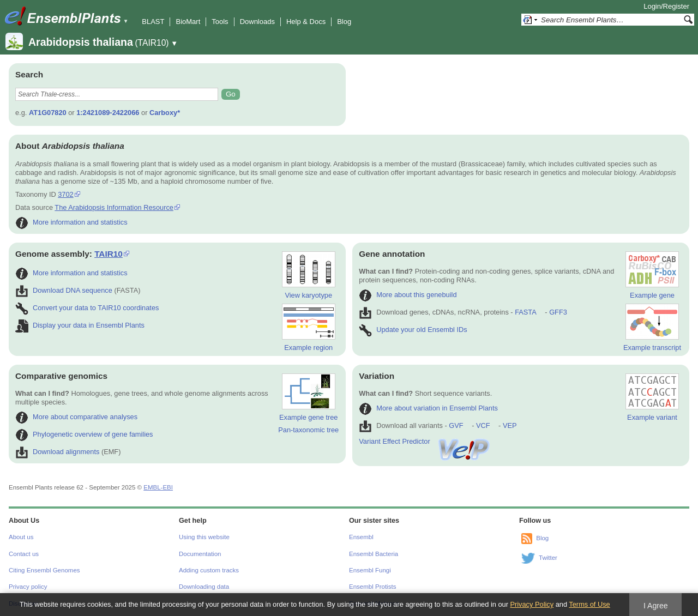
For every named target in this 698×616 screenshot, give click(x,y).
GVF (456, 425)
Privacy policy (28, 587)
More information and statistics (71, 222)
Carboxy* (165, 113)
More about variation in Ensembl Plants (428, 408)
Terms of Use (589, 604)
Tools (220, 22)
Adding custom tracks (209, 570)
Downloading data (204, 587)
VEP (510, 425)
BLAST (153, 22)
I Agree (656, 606)
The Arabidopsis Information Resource (114, 207)
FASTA (525, 312)
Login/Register (666, 6)
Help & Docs (306, 22)
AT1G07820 (48, 113)
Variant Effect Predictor (425, 441)
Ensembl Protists (372, 587)
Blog (344, 22)
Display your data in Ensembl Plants (80, 325)
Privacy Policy (532, 604)
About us (21, 537)
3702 (65, 194)
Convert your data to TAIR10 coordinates (87, 308)
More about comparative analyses (76, 417)
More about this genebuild (408, 295)
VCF (483, 425)
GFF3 (558, 312)
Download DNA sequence (64, 290)
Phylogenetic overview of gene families (84, 434)
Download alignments (57, 452)
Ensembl (361, 537)
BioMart (188, 22)
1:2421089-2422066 (108, 113)
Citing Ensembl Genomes (44, 570)
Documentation (200, 554)
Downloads (257, 22)
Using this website (204, 537)
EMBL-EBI (158, 487)
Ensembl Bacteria (374, 554)
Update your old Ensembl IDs (413, 330)
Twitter (548, 558)
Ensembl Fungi (370, 570)
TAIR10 (109, 254)
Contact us (24, 554)
